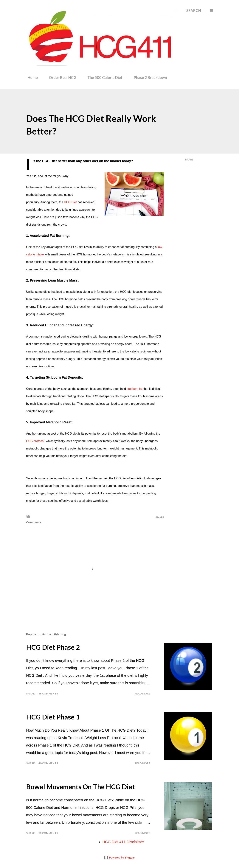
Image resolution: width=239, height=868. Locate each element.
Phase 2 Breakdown (148, 77)
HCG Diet (70, 202)
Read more (142, 693)
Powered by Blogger (119, 857)
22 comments (48, 833)
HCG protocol (35, 441)
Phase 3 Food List (190, 77)
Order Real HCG (60, 77)
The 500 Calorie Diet (103, 77)
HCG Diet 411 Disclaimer (123, 842)
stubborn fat (135, 389)
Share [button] (189, 159)
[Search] (194, 10)
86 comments (48, 693)
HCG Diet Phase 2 (53, 647)
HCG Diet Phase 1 (53, 717)
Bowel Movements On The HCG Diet (80, 787)
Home (30, 77)
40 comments (48, 763)
